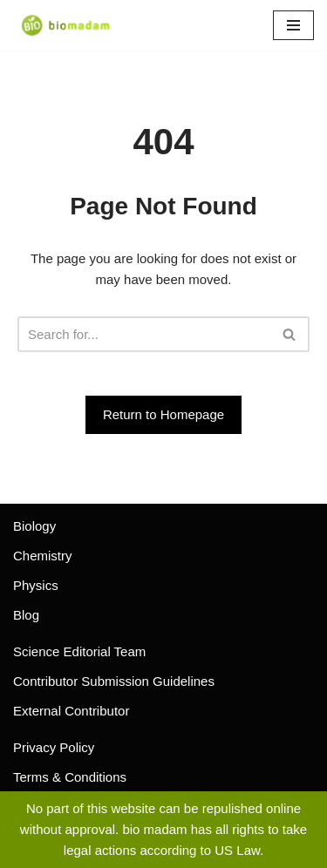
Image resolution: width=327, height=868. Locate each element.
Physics (36, 585)
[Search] (144, 334)
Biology (34, 526)
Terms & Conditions (70, 777)
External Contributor (71, 711)
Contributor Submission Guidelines (114, 681)
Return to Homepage (163, 414)
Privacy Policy (54, 747)
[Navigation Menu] (293, 25)
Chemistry (43, 556)
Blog (26, 615)
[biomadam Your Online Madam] (65, 25)
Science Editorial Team (79, 651)
